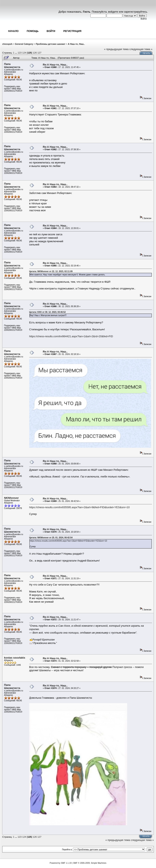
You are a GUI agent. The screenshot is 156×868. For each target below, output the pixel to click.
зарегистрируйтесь (136, 12)
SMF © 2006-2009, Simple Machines (90, 863)
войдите (113, 12)
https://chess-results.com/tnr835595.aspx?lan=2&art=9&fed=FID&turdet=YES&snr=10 (80, 507)
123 (20, 53)
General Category (24, 44)
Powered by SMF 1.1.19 (61, 863)
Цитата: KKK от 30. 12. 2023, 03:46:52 (48, 312)
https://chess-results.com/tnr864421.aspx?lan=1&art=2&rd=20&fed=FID (71, 336)
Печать (146, 53)
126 (35, 53)
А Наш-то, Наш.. (76, 44)
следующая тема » (141, 49)
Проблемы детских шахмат (51, 44)
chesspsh (7, 44)
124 (24, 53)
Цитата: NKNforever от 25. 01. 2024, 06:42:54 (51, 538)
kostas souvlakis (15, 658)
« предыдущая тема (116, 49)
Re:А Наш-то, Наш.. (55, 65)
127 (39, 53)
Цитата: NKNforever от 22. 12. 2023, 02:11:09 (51, 271)
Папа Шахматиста (12, 66)
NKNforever (11, 498)
